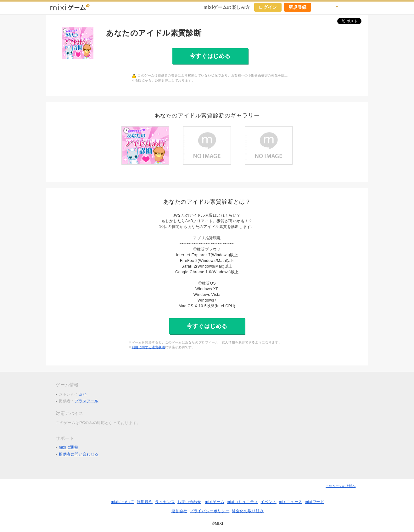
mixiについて (122, 502)
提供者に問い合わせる (79, 454)
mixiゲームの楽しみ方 (227, 7)
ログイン (268, 7)
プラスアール (87, 401)
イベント (268, 502)
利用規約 (145, 502)
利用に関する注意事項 (148, 347)
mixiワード (315, 502)
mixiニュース (291, 502)
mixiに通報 (69, 447)
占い (83, 394)
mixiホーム (361, 7)
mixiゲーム (215, 502)
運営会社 (179, 511)
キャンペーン (319, 7)
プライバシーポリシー (210, 511)
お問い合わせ (189, 502)
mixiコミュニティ (242, 502)
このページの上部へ (341, 486)
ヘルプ (347, 7)
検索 (333, 7)
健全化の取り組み (248, 511)
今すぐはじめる (210, 56)
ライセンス (165, 502)
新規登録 (298, 7)
